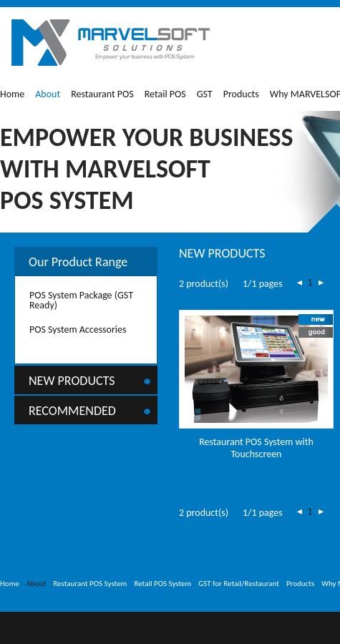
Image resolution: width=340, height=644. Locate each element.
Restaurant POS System (90, 584)
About (48, 94)
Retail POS (165, 94)
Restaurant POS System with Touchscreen (256, 448)
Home (12, 94)
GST (205, 94)
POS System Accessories (78, 330)
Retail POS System (162, 584)
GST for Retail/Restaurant (239, 584)
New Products (72, 381)
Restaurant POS (102, 94)
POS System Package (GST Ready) (81, 300)
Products (241, 94)
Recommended (72, 411)
